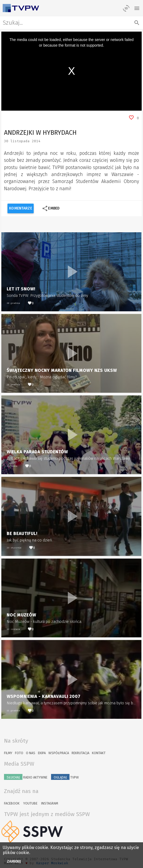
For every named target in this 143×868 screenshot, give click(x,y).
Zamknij (14, 861)
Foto (19, 753)
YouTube (30, 803)
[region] (71, 71)
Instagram (50, 803)
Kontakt (99, 753)
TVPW (65, 777)
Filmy (8, 753)
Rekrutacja (80, 753)
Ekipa (42, 753)
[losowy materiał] (126, 8)
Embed (51, 208)
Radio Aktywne (26, 777)
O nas (31, 753)
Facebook (12, 803)
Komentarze (20, 208)
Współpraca (59, 753)
